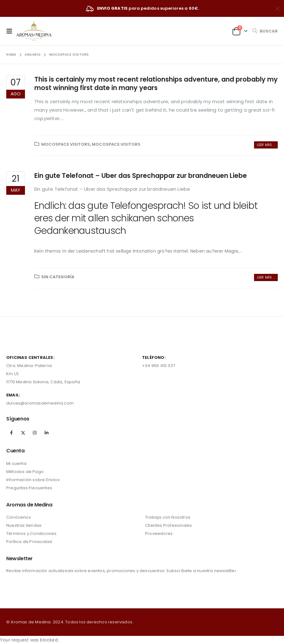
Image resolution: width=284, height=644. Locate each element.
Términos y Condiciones (31, 533)
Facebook (12, 433)
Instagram (35, 433)
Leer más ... (266, 145)
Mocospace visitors (66, 144)
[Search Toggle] (265, 31)
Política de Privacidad (29, 542)
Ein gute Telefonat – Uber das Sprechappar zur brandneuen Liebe (141, 176)
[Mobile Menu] (11, 31)
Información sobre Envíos (33, 480)
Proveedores (159, 533)
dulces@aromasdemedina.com (40, 403)
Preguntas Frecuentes (29, 488)
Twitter (23, 433)
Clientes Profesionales (169, 525)
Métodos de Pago (25, 472)
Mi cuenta (16, 463)
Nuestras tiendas (24, 525)
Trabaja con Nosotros (168, 517)
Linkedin (47, 433)
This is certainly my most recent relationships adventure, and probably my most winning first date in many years (156, 83)
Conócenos (19, 517)
